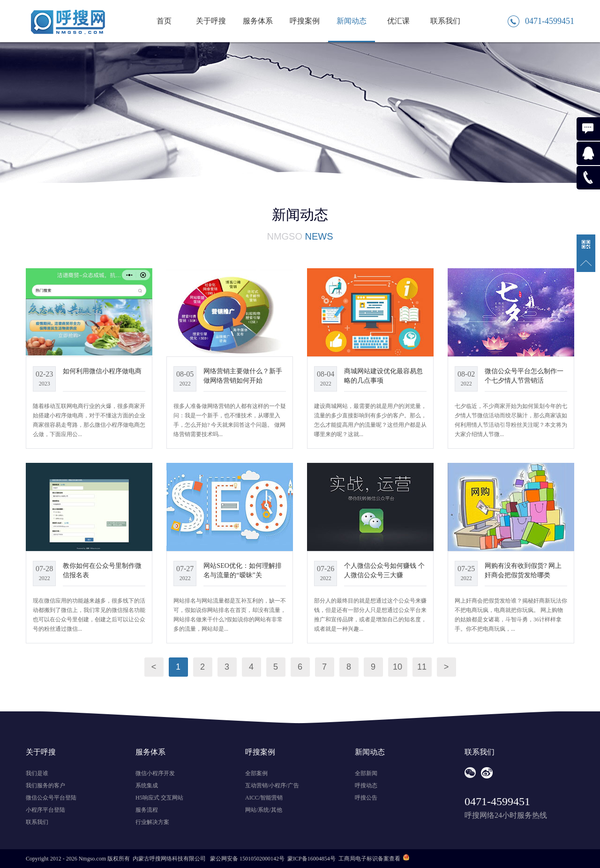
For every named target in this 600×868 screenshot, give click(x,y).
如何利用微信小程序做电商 (102, 371)
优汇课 (398, 21)
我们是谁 (37, 773)
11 (422, 667)
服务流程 (147, 810)
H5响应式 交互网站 (159, 798)
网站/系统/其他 (264, 810)
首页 (164, 21)
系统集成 (147, 785)
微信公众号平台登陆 (51, 798)
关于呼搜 (211, 21)
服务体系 (258, 21)
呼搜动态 (366, 785)
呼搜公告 (366, 798)
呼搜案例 (305, 21)
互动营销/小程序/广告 (272, 785)
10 (397, 667)
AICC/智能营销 (264, 798)
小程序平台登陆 (45, 810)
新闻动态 (352, 21)
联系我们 (445, 21)
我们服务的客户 (45, 785)
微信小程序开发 (155, 773)
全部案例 (256, 773)
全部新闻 (366, 773)
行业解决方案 (152, 822)
